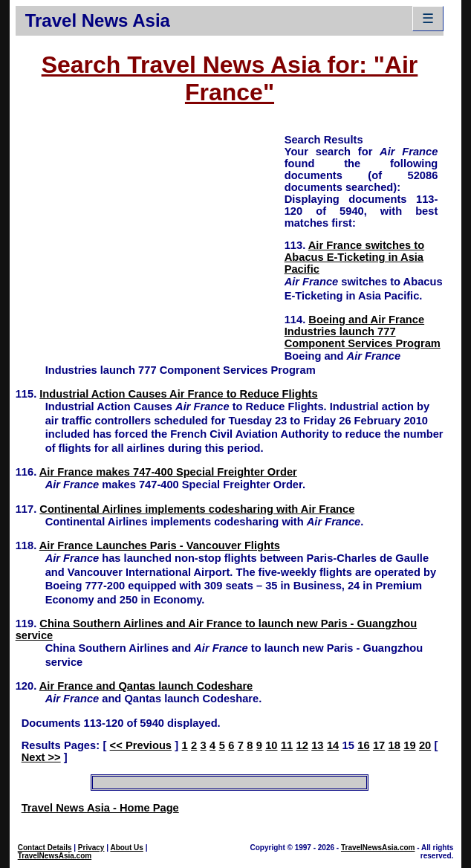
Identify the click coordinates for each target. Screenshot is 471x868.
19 (409, 745)
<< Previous (141, 745)
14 (333, 745)
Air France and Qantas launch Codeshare (146, 686)
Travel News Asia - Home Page (100, 808)
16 (363, 745)
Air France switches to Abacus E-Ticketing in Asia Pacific (354, 257)
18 (394, 745)
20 (425, 745)
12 (302, 745)
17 (379, 745)
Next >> (41, 757)
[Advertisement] (150, 236)
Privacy (91, 848)
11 (287, 745)
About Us (126, 848)
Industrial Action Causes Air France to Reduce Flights (178, 394)
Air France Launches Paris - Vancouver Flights (160, 545)
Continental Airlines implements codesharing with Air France (197, 509)
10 (271, 745)
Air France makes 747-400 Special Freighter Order (168, 472)
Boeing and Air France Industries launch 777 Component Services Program (363, 331)
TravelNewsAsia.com (55, 856)
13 (317, 745)
